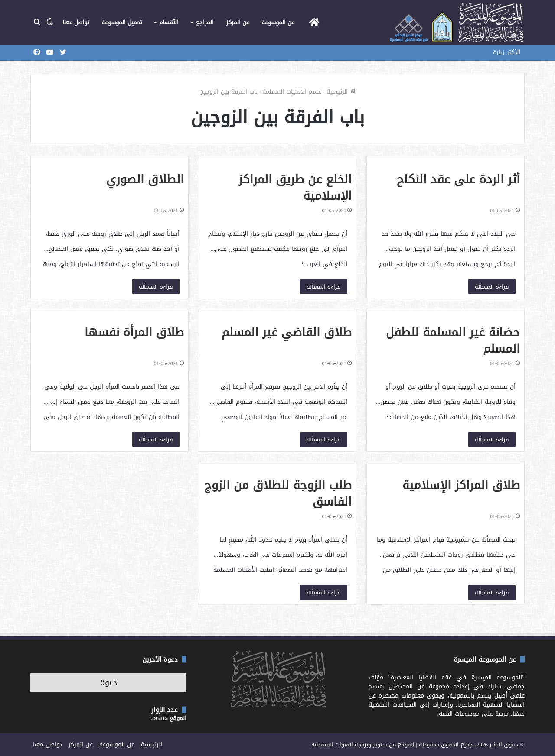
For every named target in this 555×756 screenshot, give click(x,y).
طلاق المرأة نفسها (134, 332)
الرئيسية (341, 92)
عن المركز (238, 22)
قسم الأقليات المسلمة (292, 92)
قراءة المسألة (492, 287)
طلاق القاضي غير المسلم (287, 332)
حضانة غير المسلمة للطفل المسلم (453, 341)
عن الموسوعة (278, 22)
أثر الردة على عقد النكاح (458, 179)
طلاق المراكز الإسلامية (461, 485)
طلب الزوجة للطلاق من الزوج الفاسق (278, 493)
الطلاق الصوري (145, 179)
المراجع (205, 22)
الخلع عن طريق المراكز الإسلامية (295, 188)
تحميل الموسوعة (122, 22)
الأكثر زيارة (507, 52)
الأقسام (169, 22)
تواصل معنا (76, 22)
